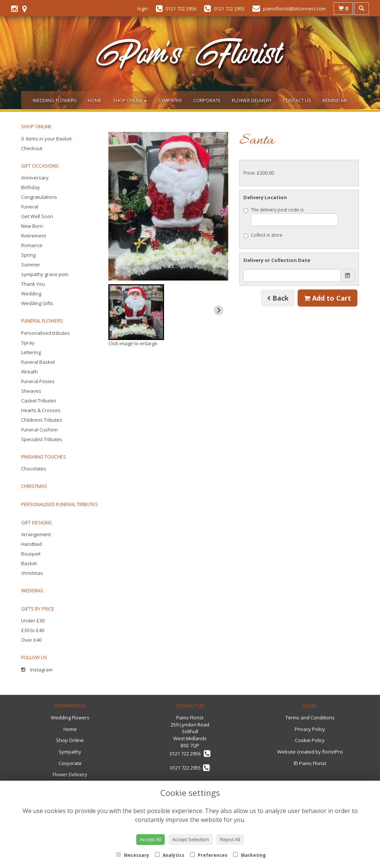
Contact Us (297, 100)
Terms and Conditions (310, 718)
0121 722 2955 (190, 768)
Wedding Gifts (37, 303)
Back (278, 298)
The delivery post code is (291, 216)
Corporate (207, 100)
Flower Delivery (252, 100)
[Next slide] (219, 310)
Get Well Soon (37, 216)
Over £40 (31, 640)
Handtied (32, 544)
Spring (28, 255)
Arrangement (36, 534)
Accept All (150, 839)
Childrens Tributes (42, 420)
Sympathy (170, 100)
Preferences (209, 855)
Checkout (32, 148)
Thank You (33, 284)
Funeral (30, 207)
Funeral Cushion (40, 430)
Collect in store (263, 235)
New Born (32, 226)
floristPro (332, 752)
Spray (28, 343)
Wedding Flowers (55, 100)
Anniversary (35, 178)
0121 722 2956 (190, 754)
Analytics (170, 855)
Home (95, 100)
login (143, 9)
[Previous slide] (118, 310)
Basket (29, 563)
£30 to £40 (33, 630)
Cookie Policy (310, 740)
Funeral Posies (38, 381)
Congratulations (39, 197)
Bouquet (31, 554)
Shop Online (130, 100)
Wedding (31, 294)
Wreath (30, 372)
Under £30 (33, 621)
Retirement (34, 236)
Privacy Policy (310, 729)
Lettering (31, 352)
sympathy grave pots (45, 274)
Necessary (133, 855)
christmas (32, 573)
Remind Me (335, 100)
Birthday (31, 187)
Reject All (230, 839)
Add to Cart (327, 298)
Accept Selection (191, 839)
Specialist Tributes (42, 439)
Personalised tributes (45, 333)
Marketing (249, 855)
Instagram (37, 670)
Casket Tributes (39, 401)
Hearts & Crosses (41, 410)
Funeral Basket (38, 362)
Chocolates (34, 469)
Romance (32, 245)
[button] (136, 312)
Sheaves (31, 391)
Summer (31, 265)
